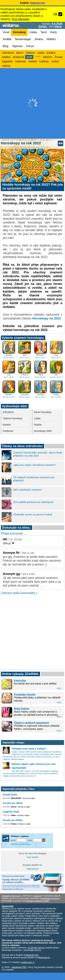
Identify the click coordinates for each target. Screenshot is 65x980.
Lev (9, 369)
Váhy (40, 369)
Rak (56, 350)
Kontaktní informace (11, 896)
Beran (9, 350)
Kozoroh (25, 389)
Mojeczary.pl (32, 869)
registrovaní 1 (27, 962)
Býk (25, 350)
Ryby (56, 389)
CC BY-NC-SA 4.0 (36, 948)
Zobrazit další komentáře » (19, 593)
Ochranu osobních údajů (38, 901)
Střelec (9, 389)
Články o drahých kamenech (31, 723)
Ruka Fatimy (22, 708)
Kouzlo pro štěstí (13, 803)
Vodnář (40, 389)
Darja (58, 26)
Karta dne (20, 680)
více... (60, 688)
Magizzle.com (38, 3)
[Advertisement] (32, 103)
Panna (25, 369)
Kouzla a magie (29, 798)
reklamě (38, 896)
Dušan (43, 26)
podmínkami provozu (50, 898)
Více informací (20, 19)
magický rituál (11, 812)
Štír (56, 369)
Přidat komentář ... (14, 534)
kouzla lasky (10, 795)
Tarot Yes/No (32, 857)
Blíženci (40, 350)
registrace (15, 844)
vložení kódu (25, 844)
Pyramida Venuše (25, 694)
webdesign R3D (19, 967)
